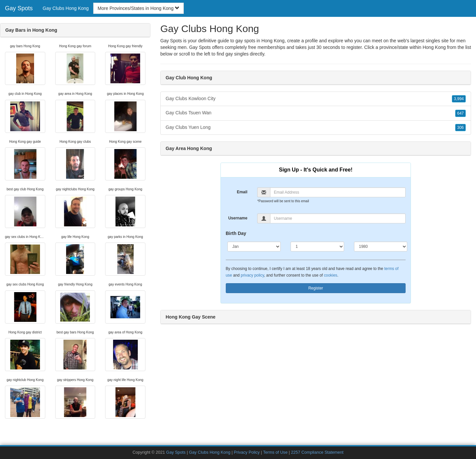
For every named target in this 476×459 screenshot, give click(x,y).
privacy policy (252, 275)
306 (460, 128)
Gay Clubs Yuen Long (316, 128)
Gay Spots (19, 8)
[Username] (338, 218)
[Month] (254, 247)
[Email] (338, 192)
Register (316, 288)
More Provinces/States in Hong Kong (138, 8)
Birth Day (236, 233)
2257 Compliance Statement (317, 452)
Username (238, 218)
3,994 (459, 99)
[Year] (381, 247)
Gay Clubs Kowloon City (316, 99)
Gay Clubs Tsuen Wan (316, 113)
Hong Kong (434, 47)
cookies (331, 275)
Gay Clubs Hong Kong (66, 8)
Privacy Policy (247, 452)
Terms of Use (275, 452)
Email (242, 192)
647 (460, 113)
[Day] (317, 247)
